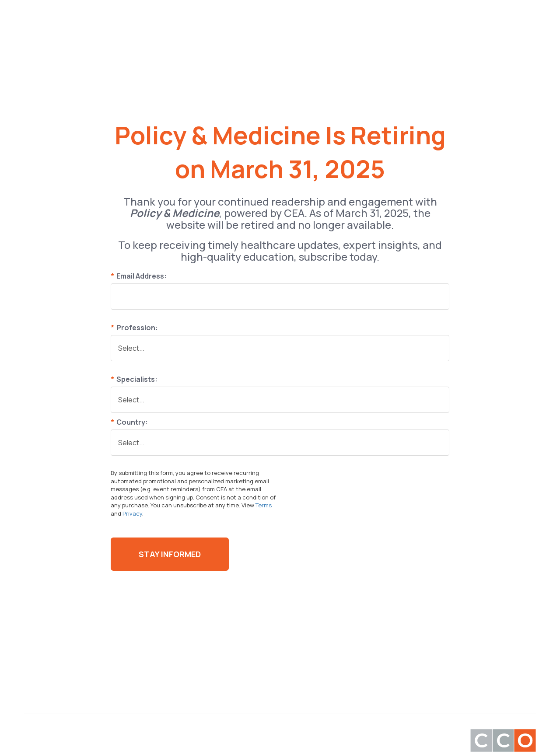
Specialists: (134, 379)
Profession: (134, 328)
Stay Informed (170, 554)
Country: (129, 422)
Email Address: (139, 276)
